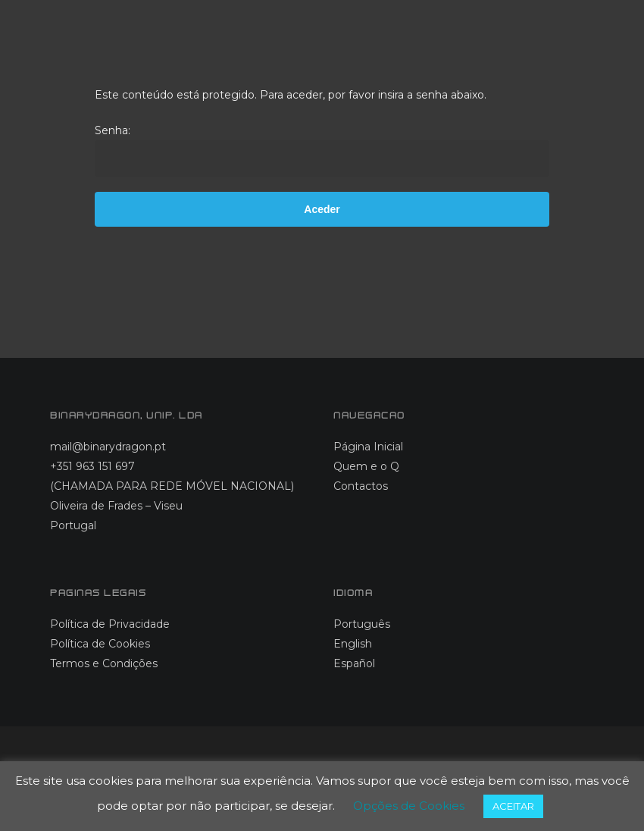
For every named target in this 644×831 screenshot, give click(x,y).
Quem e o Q (366, 466)
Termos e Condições (104, 663)
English (353, 644)
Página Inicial (368, 447)
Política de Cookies (100, 644)
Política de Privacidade (110, 624)
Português (362, 624)
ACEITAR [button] (513, 806)
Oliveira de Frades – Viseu (116, 506)
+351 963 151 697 (92, 466)
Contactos (361, 486)
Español (354, 663)
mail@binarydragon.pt (108, 447)
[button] (593, 38)
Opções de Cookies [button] (409, 806)
